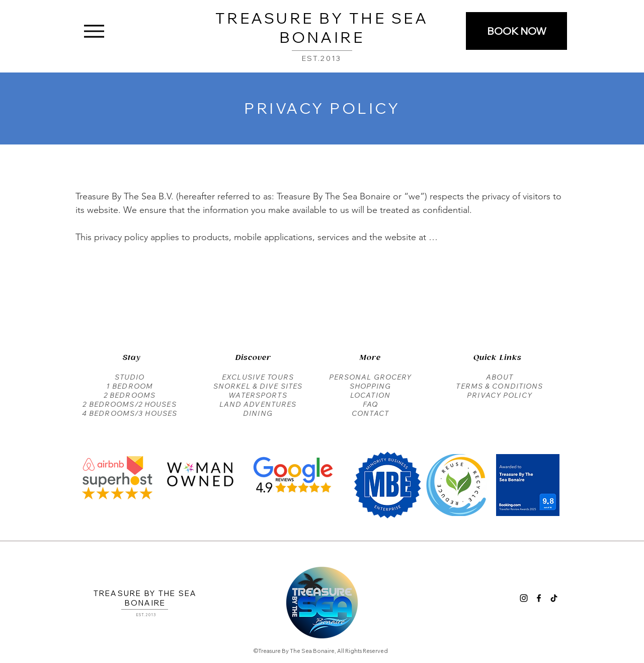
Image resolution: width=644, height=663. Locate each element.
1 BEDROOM (130, 386)
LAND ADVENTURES (258, 404)
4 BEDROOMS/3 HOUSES (130, 413)
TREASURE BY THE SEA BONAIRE (322, 28)
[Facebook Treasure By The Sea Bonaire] (539, 598)
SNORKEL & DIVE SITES (258, 386)
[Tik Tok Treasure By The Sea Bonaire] (554, 598)
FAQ (370, 404)
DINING (258, 413)
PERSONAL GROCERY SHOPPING (371, 382)
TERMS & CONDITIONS (499, 386)
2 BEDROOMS (130, 395)
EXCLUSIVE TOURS (258, 377)
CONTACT (370, 413)
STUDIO (130, 377)
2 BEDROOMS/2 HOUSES (129, 404)
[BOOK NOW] (516, 31)
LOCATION (370, 395)
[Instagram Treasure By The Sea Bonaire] (524, 598)
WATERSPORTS (258, 395)
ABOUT (500, 377)
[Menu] (94, 31)
